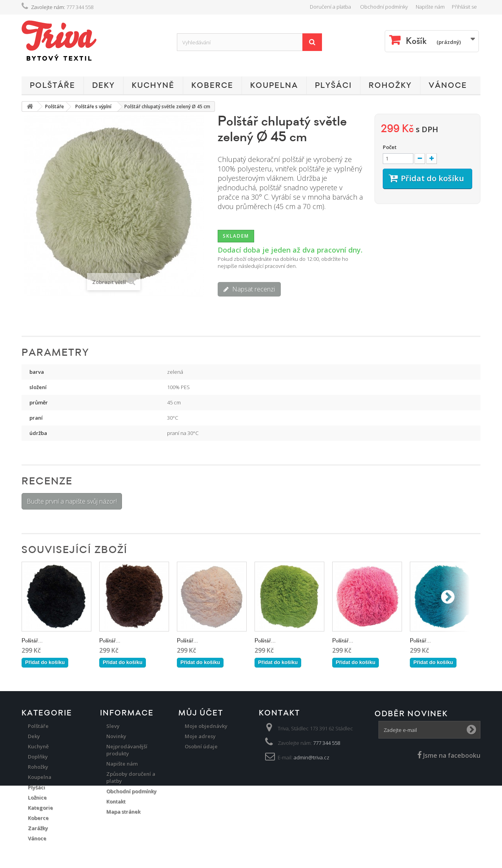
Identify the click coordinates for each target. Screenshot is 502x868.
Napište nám (430, 7)
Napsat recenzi (253, 289)
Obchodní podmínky (384, 7)
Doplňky (38, 757)
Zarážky (38, 828)
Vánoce (448, 86)
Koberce (212, 86)
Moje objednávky (206, 726)
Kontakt (116, 801)
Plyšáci (333, 86)
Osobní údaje (201, 746)
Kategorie (40, 808)
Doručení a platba (330, 7)
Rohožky (390, 86)
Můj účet (201, 713)
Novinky (116, 736)
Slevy (113, 726)
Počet (390, 147)
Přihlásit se (464, 7)
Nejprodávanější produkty (127, 750)
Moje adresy (200, 736)
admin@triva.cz (312, 757)
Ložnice (37, 797)
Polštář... (32, 641)
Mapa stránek (123, 812)
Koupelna (274, 86)
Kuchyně (153, 86)
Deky (104, 86)
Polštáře (53, 86)
